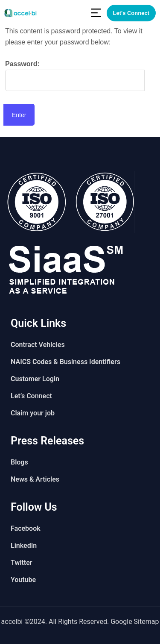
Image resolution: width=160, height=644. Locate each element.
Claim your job (33, 413)
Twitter (22, 563)
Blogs (19, 462)
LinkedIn (24, 545)
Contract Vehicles (38, 345)
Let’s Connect (31, 396)
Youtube (23, 580)
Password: (75, 76)
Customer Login (35, 379)
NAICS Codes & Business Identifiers (65, 362)
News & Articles (35, 479)
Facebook (26, 528)
